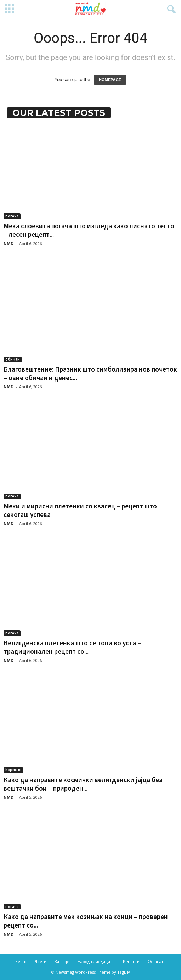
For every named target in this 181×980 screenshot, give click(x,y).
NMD (9, 243)
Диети (41, 961)
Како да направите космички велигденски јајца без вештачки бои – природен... (83, 784)
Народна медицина (96, 961)
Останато (157, 961)
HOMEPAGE (110, 80)
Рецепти (131, 961)
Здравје (62, 961)
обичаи (13, 359)
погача (12, 216)
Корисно (13, 770)
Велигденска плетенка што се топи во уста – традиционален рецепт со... (72, 647)
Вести (21, 961)
